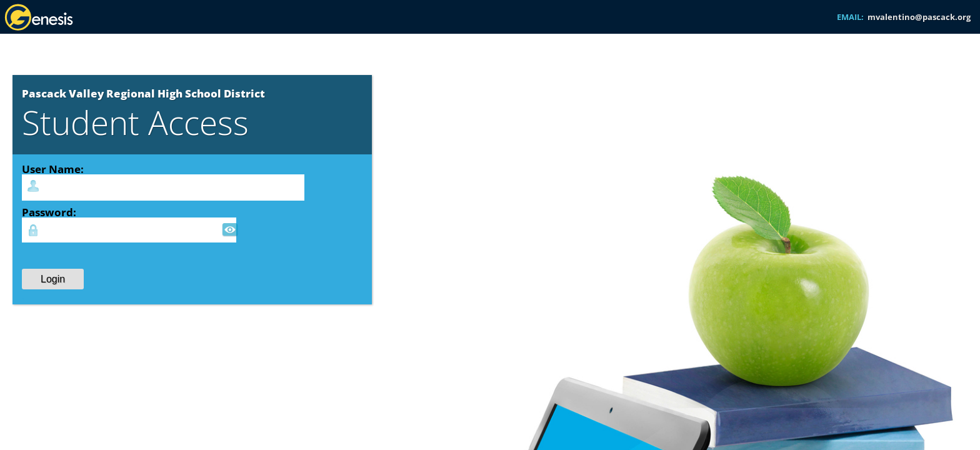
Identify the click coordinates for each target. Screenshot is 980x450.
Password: (49, 212)
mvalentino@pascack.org (919, 17)
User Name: (53, 169)
